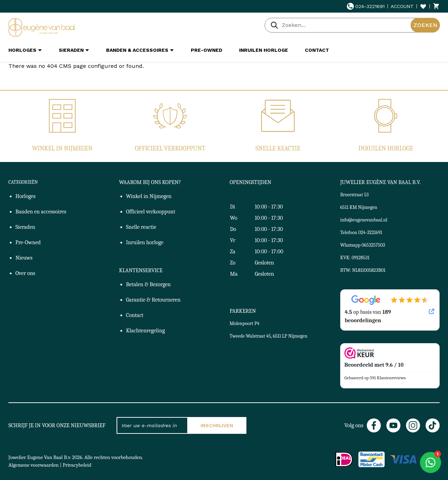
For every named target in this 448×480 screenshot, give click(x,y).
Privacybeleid (77, 465)
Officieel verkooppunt (170, 149)
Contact (135, 315)
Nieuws (24, 258)
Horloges (26, 196)
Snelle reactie (278, 149)
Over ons (25, 273)
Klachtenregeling (145, 331)
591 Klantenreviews (388, 378)
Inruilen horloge (386, 149)
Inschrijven (217, 425)
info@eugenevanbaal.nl (364, 220)
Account (402, 6)
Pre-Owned (28, 242)
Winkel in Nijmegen (62, 149)
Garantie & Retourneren (153, 300)
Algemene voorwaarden (34, 465)
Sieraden (25, 227)
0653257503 (373, 245)
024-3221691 (366, 6)
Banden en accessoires (41, 212)
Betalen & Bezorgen (148, 284)
